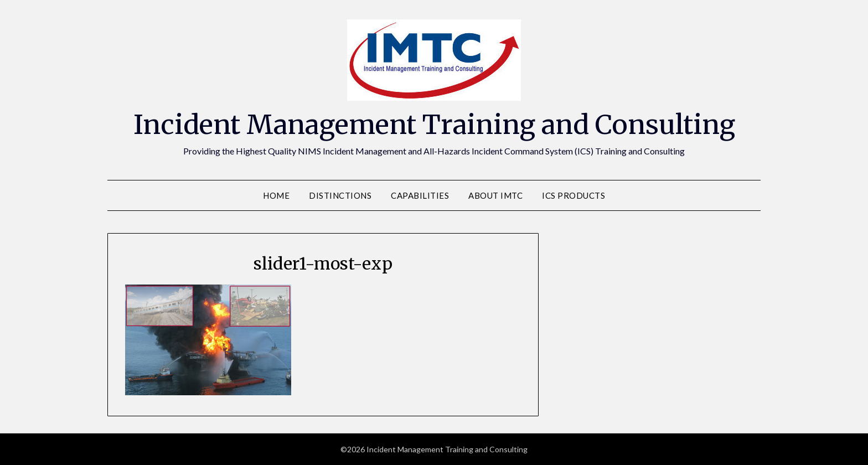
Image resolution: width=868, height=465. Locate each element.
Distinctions (340, 195)
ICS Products (573, 195)
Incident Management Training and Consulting (434, 125)
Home (276, 195)
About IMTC (495, 195)
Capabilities (420, 195)
